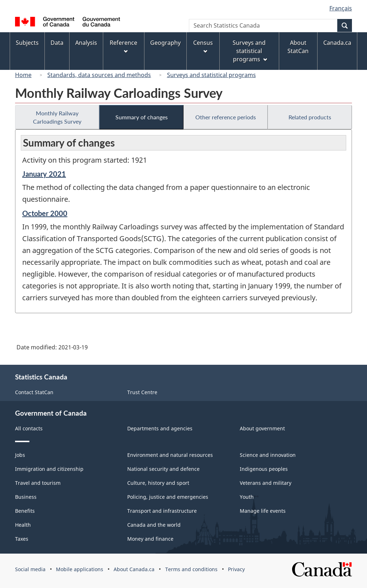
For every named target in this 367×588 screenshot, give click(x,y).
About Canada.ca (134, 569)
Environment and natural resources (170, 455)
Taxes (22, 539)
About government (262, 428)
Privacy (236, 569)
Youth (247, 497)
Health (23, 525)
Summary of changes (142, 117)
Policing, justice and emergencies (168, 497)
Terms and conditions (191, 569)
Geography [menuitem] (165, 43)
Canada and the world (154, 525)
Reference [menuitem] (123, 46)
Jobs (20, 455)
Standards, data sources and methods (99, 75)
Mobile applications (80, 569)
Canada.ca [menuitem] (337, 43)
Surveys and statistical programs (211, 75)
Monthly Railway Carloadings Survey (57, 117)
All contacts (29, 428)
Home (23, 75)
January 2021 (44, 174)
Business (26, 497)
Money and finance (150, 539)
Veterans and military (266, 483)
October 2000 (45, 213)
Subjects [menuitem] (27, 43)
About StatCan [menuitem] (298, 47)
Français (341, 8)
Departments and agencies (160, 428)
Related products (310, 117)
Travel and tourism (38, 483)
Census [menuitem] (203, 46)
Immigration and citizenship (49, 469)
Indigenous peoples (264, 469)
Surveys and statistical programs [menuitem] (250, 51)
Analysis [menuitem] (86, 43)
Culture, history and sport (158, 483)
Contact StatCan (34, 392)
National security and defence (163, 469)
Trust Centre (142, 392)
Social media (30, 569)
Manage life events (263, 511)
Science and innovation (268, 455)
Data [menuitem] (57, 43)
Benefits (25, 511)
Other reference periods (226, 117)
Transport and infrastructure (162, 511)
